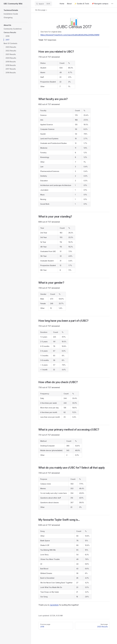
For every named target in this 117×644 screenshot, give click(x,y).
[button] (16, 10)
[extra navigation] (112, 4)
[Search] (43, 4)
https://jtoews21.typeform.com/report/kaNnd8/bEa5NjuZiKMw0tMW (70, 35)
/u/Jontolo (54, 605)
